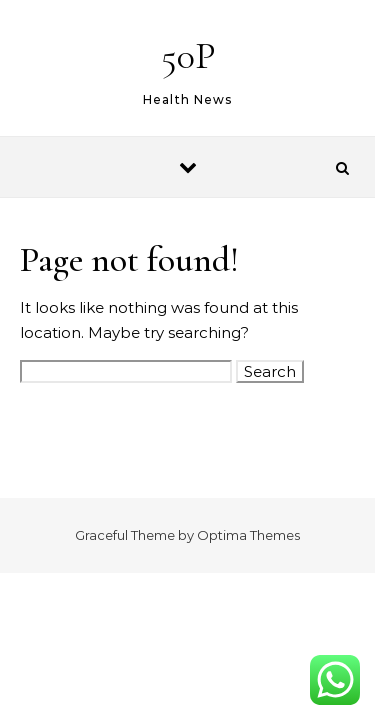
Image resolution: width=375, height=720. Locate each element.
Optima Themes (248, 535)
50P (188, 56)
